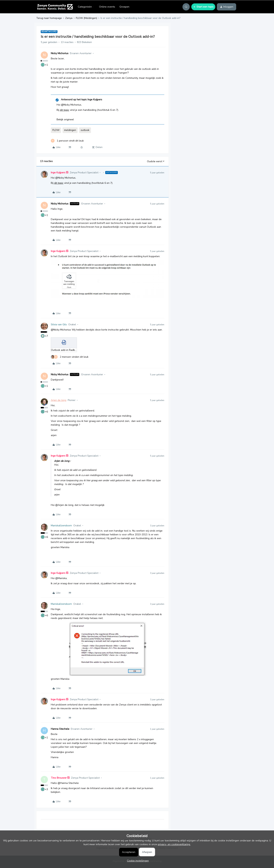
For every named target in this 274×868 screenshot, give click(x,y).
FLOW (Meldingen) (86, 18)
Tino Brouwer (59, 778)
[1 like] (67, 141)
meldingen (70, 130)
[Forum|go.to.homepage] (55, 7)
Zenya (69, 18)
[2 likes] (70, 357)
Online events (107, 7)
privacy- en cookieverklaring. (174, 844)
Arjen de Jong (59, 400)
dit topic (65, 110)
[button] (203, 7)
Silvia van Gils (59, 324)
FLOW (56, 130)
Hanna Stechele (60, 729)
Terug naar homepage (49, 18)
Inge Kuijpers (58, 173)
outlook (85, 130)
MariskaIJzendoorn (61, 526)
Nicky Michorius (60, 53)
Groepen (124, 7)
